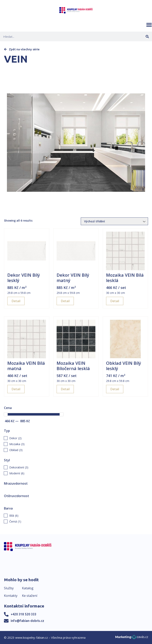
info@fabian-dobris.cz (27, 621)
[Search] (147, 36)
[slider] (6, 414)
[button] (149, 25)
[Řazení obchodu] (114, 221)
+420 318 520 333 (23, 614)
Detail (16, 301)
